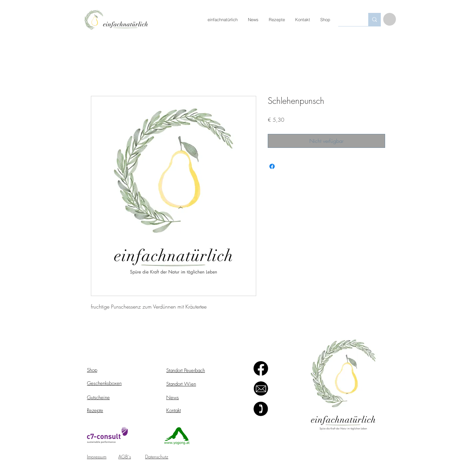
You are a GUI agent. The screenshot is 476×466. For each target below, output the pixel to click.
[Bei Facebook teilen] (272, 166)
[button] (390, 19)
